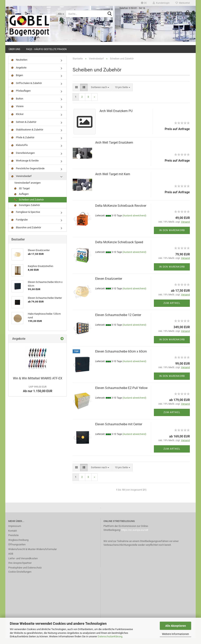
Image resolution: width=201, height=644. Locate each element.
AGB (11, 560)
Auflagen (21, 200)
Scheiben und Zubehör (29, 205)
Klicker (17, 120)
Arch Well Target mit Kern (113, 180)
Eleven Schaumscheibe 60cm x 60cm (121, 357)
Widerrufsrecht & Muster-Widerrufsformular (32, 555)
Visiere (17, 112)
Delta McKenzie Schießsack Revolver (121, 212)
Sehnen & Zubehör (24, 128)
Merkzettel (183, 3)
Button (17, 104)
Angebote (19, 73)
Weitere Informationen (175, 634)
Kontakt (13, 537)
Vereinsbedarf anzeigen (27, 189)
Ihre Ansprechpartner (20, 569)
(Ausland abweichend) (134, 221)
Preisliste (13, 541)
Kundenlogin (161, 3)
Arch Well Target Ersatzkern (114, 148)
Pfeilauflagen (21, 97)
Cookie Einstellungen (20, 578)
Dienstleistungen (23, 159)
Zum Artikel (172, 309)
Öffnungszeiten (17, 550)
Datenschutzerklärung (110, 636)
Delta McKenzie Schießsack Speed (119, 248)
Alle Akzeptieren (176, 626)
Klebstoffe (20, 151)
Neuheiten (19, 66)
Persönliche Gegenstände (28, 174)
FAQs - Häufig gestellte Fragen (46, 49)
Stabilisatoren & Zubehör (27, 135)
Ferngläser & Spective (26, 218)
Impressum (15, 532)
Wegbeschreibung (18, 546)
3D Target (22, 194)
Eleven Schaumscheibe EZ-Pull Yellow (121, 394)
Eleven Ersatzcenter (109, 285)
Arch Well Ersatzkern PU (116, 117)
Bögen (17, 81)
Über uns (14, 49)
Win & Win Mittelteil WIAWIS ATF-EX (38, 384)
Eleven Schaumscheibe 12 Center (118, 321)
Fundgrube (20, 225)
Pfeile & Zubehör (23, 143)
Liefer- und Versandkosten (23, 564)
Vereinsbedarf (21, 182)
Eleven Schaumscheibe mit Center (119, 430)
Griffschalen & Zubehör (27, 89)
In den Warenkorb (172, 236)
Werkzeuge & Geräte (25, 166)
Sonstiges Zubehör (27, 211)
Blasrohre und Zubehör (26, 233)
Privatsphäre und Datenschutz (25, 573)
